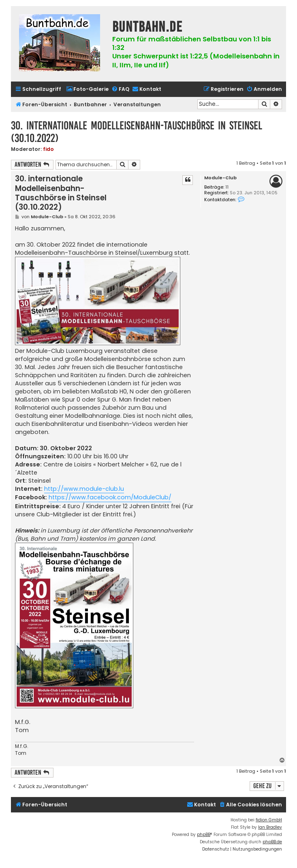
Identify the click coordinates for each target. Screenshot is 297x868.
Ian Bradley (270, 827)
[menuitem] (87, 89)
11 (227, 187)
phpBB (204, 835)
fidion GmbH (269, 820)
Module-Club (220, 178)
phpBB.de (272, 842)
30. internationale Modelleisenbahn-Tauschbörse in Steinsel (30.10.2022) (137, 132)
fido (48, 149)
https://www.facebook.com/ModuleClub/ (110, 497)
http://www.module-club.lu (84, 489)
